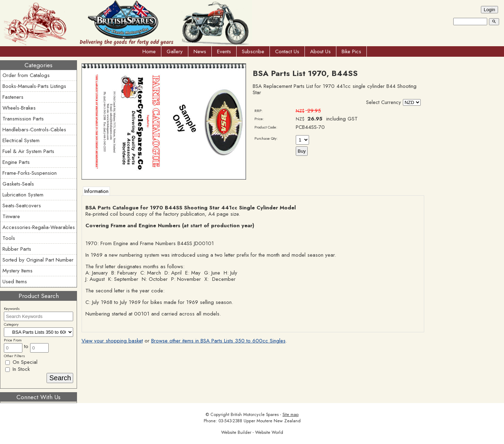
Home (149, 51)
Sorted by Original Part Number (38, 260)
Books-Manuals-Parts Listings (34, 86)
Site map (290, 415)
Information (96, 191)
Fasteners (13, 97)
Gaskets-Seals (18, 184)
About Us (320, 51)
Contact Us (287, 51)
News (200, 51)
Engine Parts (16, 162)
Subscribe (253, 51)
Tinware (11, 216)
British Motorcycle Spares (255, 415)
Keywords (12, 308)
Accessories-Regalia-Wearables (39, 227)
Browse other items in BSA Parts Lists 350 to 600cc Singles (218, 341)
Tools (9, 238)
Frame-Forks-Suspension (30, 173)
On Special (21, 362)
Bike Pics (351, 51)
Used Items (15, 282)
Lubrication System (23, 195)
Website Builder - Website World (252, 432)
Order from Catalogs (26, 75)
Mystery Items (17, 271)
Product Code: (266, 127)
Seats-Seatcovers (22, 206)
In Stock (17, 369)
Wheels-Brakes (19, 108)
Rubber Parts (17, 249)
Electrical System (21, 140)
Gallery (175, 51)
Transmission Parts (23, 119)
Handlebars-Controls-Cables (34, 130)
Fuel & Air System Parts (28, 151)
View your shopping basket (112, 341)
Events (224, 51)
